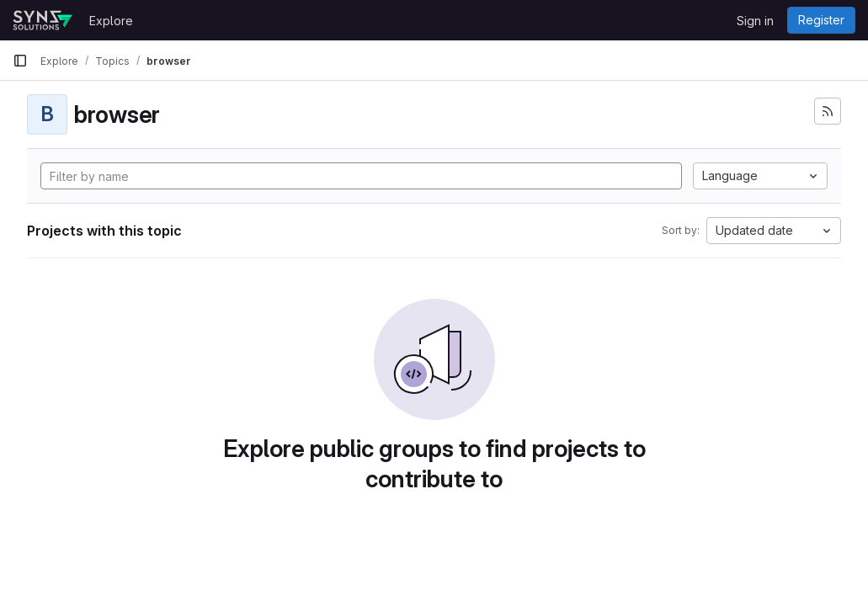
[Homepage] (43, 20)
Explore (111, 21)
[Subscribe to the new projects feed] (828, 111)
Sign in (755, 21)
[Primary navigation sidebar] (20, 61)
